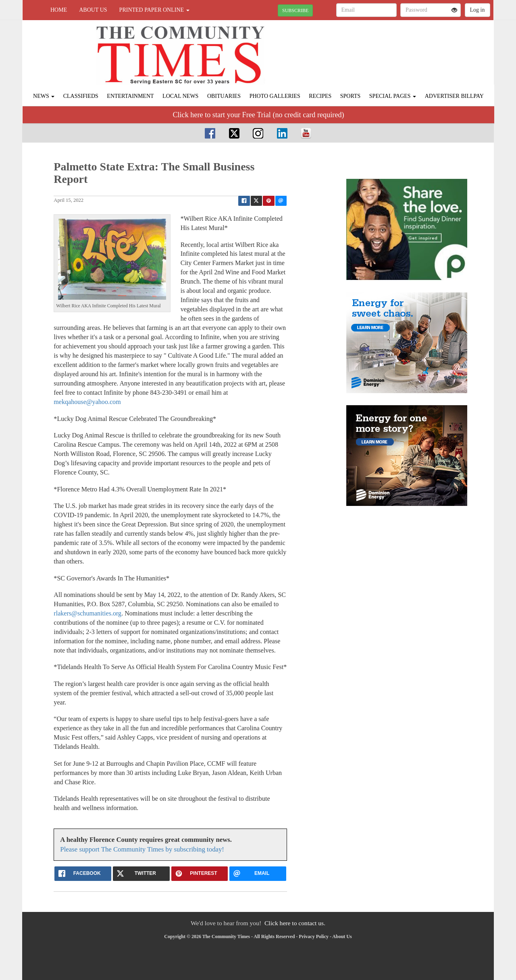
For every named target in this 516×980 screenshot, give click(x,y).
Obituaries (224, 96)
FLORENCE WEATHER (420, 48)
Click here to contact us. (295, 923)
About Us (93, 10)
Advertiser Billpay (454, 96)
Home (59, 10)
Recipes (320, 96)
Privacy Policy (314, 936)
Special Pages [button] (393, 96)
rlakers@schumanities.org (87, 613)
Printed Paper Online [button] (154, 10)
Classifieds (81, 96)
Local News (180, 96)
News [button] (44, 96)
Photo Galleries (275, 96)
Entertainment (130, 96)
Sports (351, 96)
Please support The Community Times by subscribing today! (142, 849)
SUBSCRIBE (295, 10)
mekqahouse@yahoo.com (87, 402)
